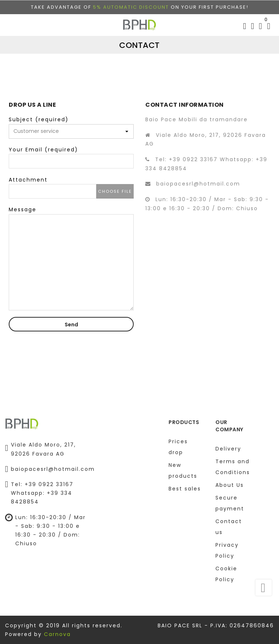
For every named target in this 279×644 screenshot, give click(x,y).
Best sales (185, 489)
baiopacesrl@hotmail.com (198, 184)
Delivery (228, 449)
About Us (230, 485)
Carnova (57, 634)
